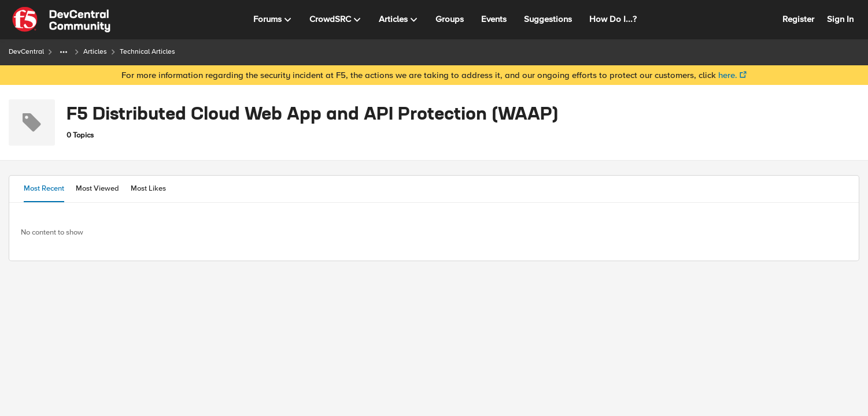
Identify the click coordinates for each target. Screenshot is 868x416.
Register (798, 19)
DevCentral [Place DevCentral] (26, 52)
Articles (95, 52)
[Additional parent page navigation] (64, 52)
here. (728, 75)
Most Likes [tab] (148, 188)
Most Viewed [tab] (97, 188)
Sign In (840, 19)
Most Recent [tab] (44, 188)
